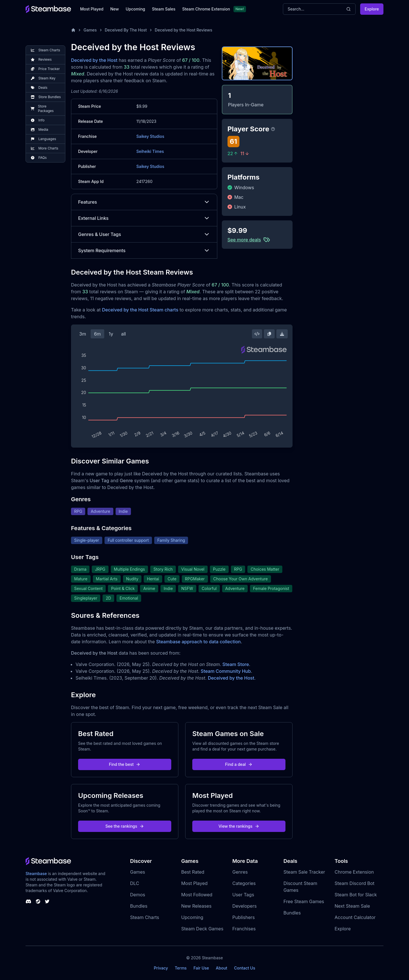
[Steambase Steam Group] (38, 901)
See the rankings (125, 826)
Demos (138, 895)
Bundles (139, 906)
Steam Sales (164, 9)
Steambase (36, 873)
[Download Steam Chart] (282, 334)
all (123, 334)
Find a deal (239, 764)
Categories (244, 883)
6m (97, 334)
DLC (135, 883)
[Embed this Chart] (257, 334)
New (114, 9)
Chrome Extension (354, 872)
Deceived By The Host (126, 30)
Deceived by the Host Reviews (183, 30)
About (222, 968)
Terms (181, 968)
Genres (240, 872)
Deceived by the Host (94, 60)
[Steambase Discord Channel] (28, 901)
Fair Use (201, 968)
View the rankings (239, 826)
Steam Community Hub (226, 671)
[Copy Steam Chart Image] (269, 334)
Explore (372, 9)
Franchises (244, 929)
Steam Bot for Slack (356, 895)
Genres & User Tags (144, 234)
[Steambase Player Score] (273, 129)
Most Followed (197, 895)
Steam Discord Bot (354, 883)
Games (90, 30)
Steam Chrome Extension (206, 9)
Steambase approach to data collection (199, 642)
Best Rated (193, 872)
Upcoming (135, 9)
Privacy (161, 968)
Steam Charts (145, 917)
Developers (245, 906)
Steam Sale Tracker (304, 872)
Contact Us (245, 968)
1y (111, 334)
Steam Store (236, 664)
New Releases (196, 906)
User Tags (243, 895)
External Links (144, 218)
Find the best (125, 764)
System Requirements (144, 250)
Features (144, 202)
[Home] (73, 30)
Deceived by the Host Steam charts (140, 310)
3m (83, 334)
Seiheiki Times (150, 151)
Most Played (92, 9)
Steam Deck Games (202, 929)
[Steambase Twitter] (47, 901)
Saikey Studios (150, 136)
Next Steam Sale (352, 906)
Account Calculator (355, 917)
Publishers (244, 917)
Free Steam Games (304, 901)
